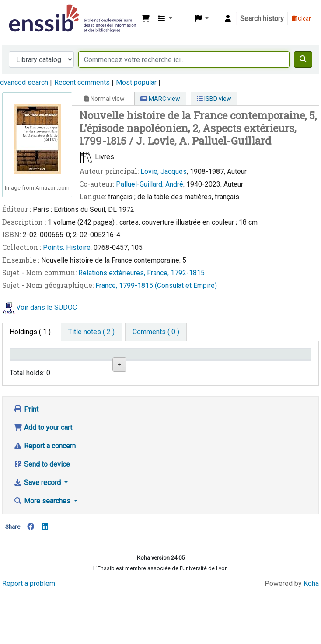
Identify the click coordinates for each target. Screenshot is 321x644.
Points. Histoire (67, 248)
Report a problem (29, 636)
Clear (301, 19)
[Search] (303, 59)
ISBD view (214, 99)
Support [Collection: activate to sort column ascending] (77, 367)
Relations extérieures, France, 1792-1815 (141, 273)
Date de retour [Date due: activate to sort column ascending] (277, 362)
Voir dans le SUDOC (47, 308)
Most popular (136, 82)
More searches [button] (43, 554)
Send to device (42, 518)
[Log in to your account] (228, 19)
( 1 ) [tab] (30, 332)
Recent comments (82, 82)
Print (26, 462)
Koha (311, 636)
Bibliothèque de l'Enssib (29, 12)
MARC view (160, 99)
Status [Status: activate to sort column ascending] (225, 367)
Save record (38, 536)
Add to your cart (43, 481)
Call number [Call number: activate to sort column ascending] (183, 367)
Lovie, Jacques (164, 171)
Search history (262, 19)
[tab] (91, 332)
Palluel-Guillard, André (150, 184)
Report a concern (45, 499)
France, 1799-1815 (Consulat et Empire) (156, 286)
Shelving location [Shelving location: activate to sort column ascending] (128, 362)
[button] (146, 19)
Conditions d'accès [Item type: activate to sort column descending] (30, 362)
